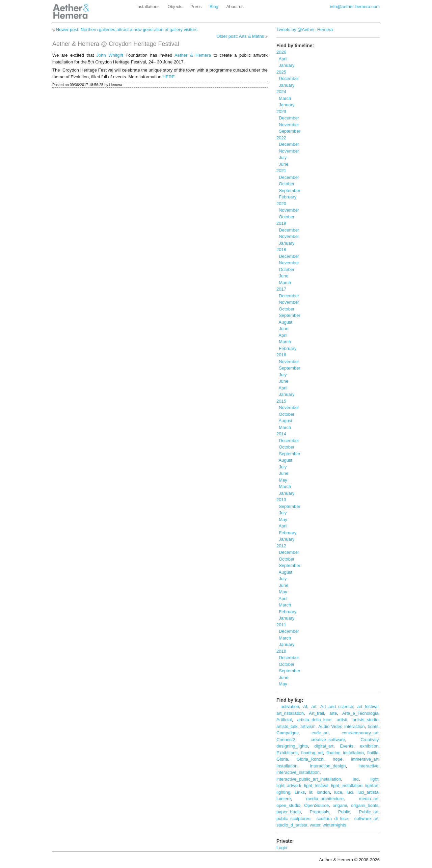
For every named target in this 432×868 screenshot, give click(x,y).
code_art (320, 733)
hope (338, 759)
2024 (281, 92)
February (286, 197)
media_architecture (325, 799)
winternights (334, 825)
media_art (369, 799)
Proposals (320, 812)
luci (350, 792)
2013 (281, 500)
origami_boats (365, 805)
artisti (342, 720)
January (285, 65)
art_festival (368, 707)
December (288, 78)
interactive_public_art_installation (309, 779)
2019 (281, 223)
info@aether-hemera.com (355, 7)
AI (305, 707)
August (284, 322)
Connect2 (286, 740)
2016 (281, 355)
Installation (287, 766)
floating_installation (345, 753)
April (282, 59)
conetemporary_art (360, 733)
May (282, 480)
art (314, 707)
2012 (281, 546)
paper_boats (289, 812)
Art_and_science (337, 707)
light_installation (347, 785)
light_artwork (289, 785)
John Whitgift (110, 55)
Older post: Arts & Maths (240, 36)
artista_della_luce (314, 720)
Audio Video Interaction (342, 726)
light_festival (316, 785)
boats (373, 726)
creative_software (328, 740)
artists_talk (287, 726)
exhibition (369, 746)
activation (290, 707)
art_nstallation (290, 713)
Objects (175, 7)
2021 (281, 171)
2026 (281, 52)
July (281, 157)
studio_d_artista (292, 825)
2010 (281, 651)
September (288, 131)
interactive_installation (298, 772)
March (284, 98)
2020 (281, 204)
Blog (214, 7)
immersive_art (365, 759)
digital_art (324, 746)
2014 (281, 434)
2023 (281, 112)
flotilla (373, 753)
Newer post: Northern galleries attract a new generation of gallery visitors (127, 30)
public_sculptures (293, 819)
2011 (281, 625)
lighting (283, 792)
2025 (281, 72)
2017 (281, 289)
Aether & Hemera (193, 55)
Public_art (369, 812)
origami (340, 805)
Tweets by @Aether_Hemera (305, 30)
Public (344, 812)
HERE (169, 77)
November (288, 125)
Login (282, 848)
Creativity (369, 740)
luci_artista (368, 792)
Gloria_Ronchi (310, 759)
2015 (281, 401)
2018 (281, 250)
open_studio (288, 805)
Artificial (284, 720)
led (356, 779)
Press (196, 7)
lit (311, 792)
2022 (281, 138)
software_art (367, 819)
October (285, 184)
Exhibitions (287, 753)
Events (347, 746)
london (323, 792)
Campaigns (288, 733)
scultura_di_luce (332, 819)
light (375, 779)
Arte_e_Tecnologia (360, 713)
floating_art (312, 753)
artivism (308, 726)
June (282, 164)
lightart (372, 785)
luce (338, 792)
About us (235, 7)
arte (333, 713)
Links (300, 792)
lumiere (284, 799)
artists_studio (366, 720)
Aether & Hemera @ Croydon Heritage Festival (116, 44)
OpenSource (316, 805)
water (315, 825)
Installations (148, 7)
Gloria (282, 759)
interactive (368, 766)
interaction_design (328, 766)
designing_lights (292, 746)
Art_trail (316, 713)
